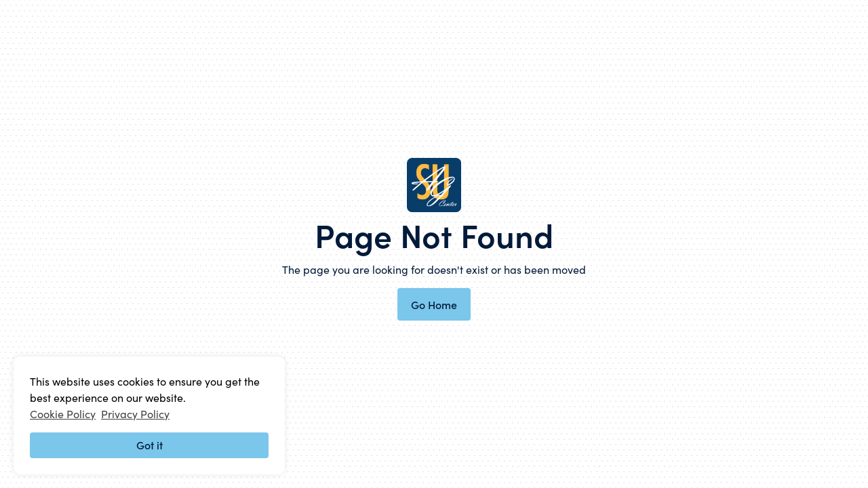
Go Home (434, 304)
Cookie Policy (63, 413)
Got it (150, 445)
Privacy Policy (135, 413)
